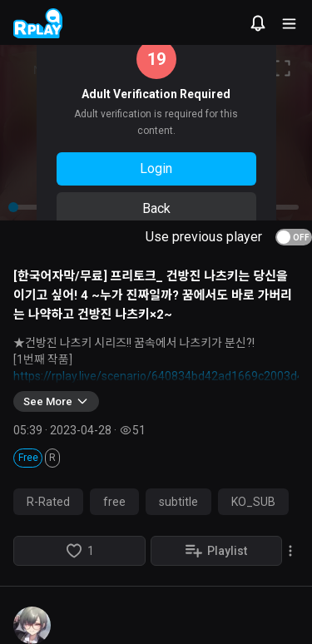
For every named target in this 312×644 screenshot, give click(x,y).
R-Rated (48, 502)
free (114, 502)
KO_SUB (253, 502)
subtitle (178, 502)
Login (156, 168)
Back (156, 208)
